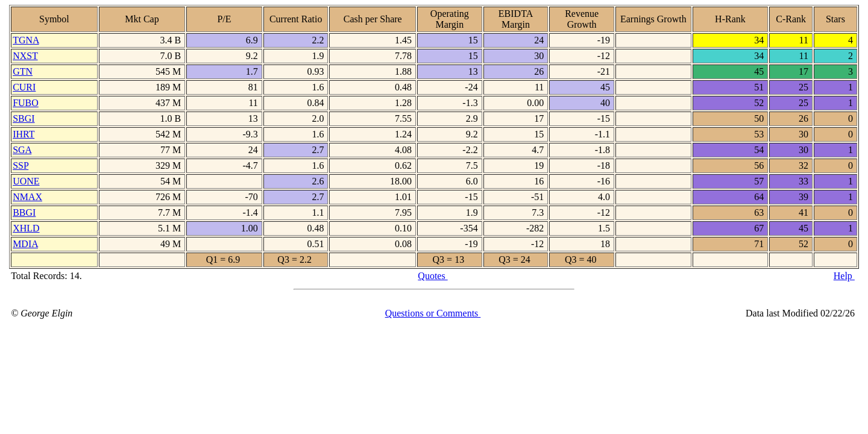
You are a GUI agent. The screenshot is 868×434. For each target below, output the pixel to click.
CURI (24, 87)
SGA (22, 150)
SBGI (24, 118)
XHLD (26, 228)
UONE (26, 181)
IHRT (24, 134)
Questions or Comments (433, 313)
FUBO (26, 103)
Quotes (432, 276)
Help (844, 276)
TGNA (26, 40)
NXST (25, 56)
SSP (20, 165)
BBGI (24, 212)
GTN (23, 71)
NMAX (27, 197)
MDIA (25, 244)
